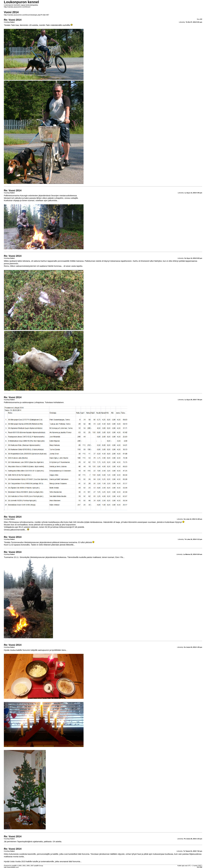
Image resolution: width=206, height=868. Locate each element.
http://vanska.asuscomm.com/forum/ (17, 7)
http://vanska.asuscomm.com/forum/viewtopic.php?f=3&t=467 (26, 15)
